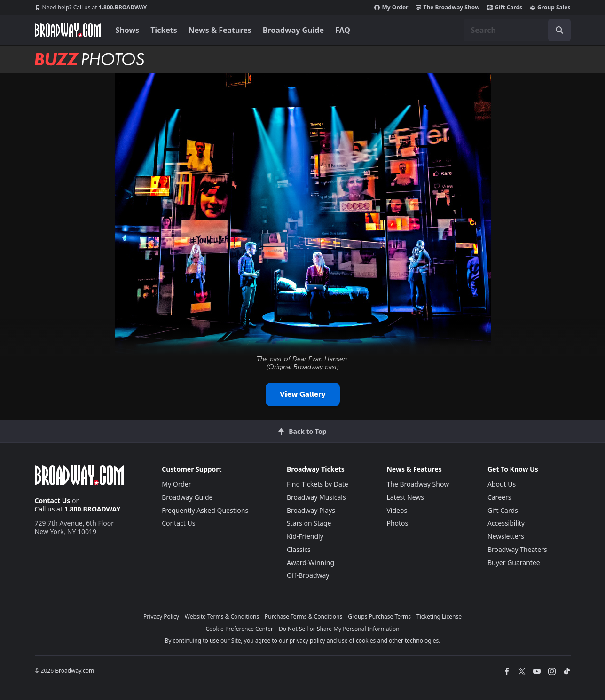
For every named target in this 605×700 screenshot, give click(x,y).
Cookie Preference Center (239, 629)
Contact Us (53, 500)
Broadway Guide (293, 30)
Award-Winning (310, 562)
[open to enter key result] (559, 30)
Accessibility (506, 523)
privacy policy (307, 641)
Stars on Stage (309, 523)
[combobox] (517, 30)
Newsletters (506, 536)
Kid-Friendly (305, 536)
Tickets (164, 30)
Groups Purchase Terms (379, 617)
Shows (128, 30)
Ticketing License (439, 617)
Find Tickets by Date (318, 484)
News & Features (220, 30)
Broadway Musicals (316, 497)
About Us (502, 484)
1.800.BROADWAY (91, 8)
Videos (397, 510)
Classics (299, 549)
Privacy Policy (161, 617)
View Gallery (303, 394)
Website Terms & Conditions (222, 617)
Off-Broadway (308, 575)
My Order (391, 8)
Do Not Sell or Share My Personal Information (339, 629)
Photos (397, 523)
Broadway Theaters (517, 549)
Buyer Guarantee (514, 562)
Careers (499, 497)
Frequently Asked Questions (205, 510)
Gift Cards (505, 8)
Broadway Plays (311, 510)
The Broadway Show (448, 8)
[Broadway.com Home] (68, 30)
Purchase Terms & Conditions (303, 617)
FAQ (343, 30)
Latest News (405, 497)
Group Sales (550, 8)
